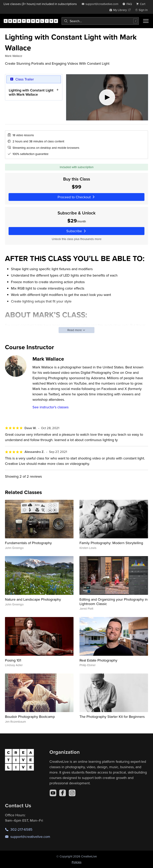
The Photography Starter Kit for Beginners (112, 717)
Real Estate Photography (98, 660)
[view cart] (142, 4)
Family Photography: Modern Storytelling (111, 543)
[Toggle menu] (146, 21)
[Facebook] (63, 793)
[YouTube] (53, 793)
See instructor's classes (51, 407)
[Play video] (107, 97)
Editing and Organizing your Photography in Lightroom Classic (114, 602)
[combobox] (100, 21)
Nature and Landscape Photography (33, 599)
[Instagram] (72, 793)
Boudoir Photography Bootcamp (30, 717)
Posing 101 (13, 660)
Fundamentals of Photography (28, 543)
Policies (77, 862)
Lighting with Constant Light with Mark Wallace (31, 92)
